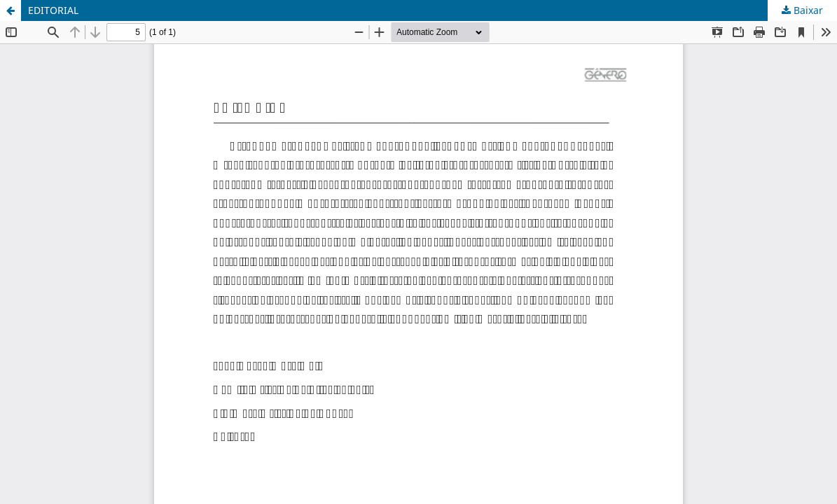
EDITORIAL (53, 10)
